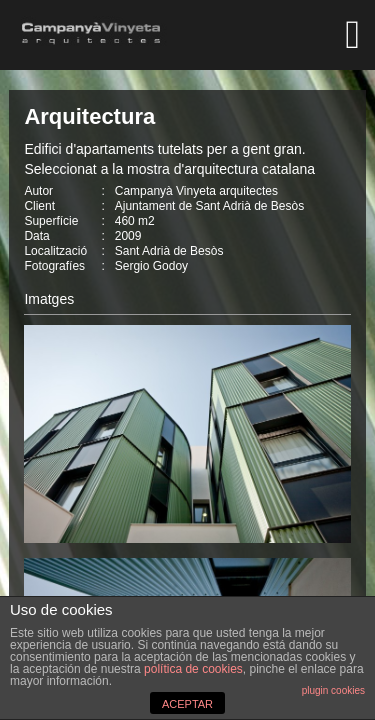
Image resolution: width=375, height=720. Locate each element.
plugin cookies (333, 690)
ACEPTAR (187, 704)
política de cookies (193, 669)
